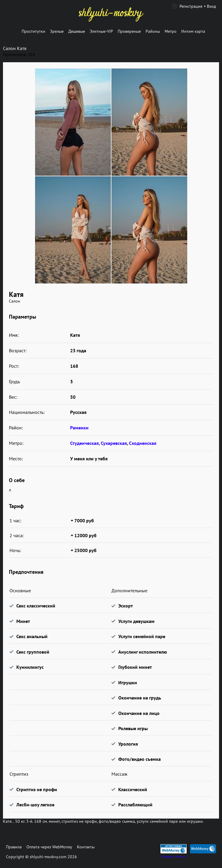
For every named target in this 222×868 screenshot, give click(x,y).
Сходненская (143, 443)
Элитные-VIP (101, 31)
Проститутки (33, 31)
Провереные (129, 31)
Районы (153, 31)
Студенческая (84, 443)
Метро (171, 31)
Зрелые (57, 31)
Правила (14, 847)
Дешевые (77, 31)
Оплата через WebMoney (49, 847)
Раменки (79, 428)
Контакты (86, 847)
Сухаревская (114, 443)
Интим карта (193, 31)
